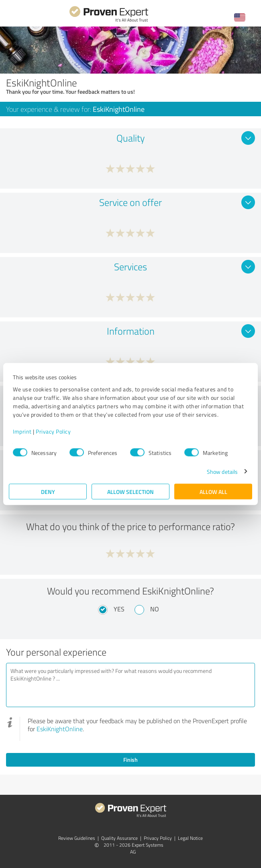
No (155, 609)
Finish (130, 760)
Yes (119, 609)
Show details (222, 471)
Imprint (22, 431)
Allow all (213, 491)
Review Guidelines (77, 838)
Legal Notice (190, 838)
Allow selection (130, 491)
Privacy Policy (53, 431)
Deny (48, 491)
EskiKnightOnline (60, 729)
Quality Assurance (119, 838)
